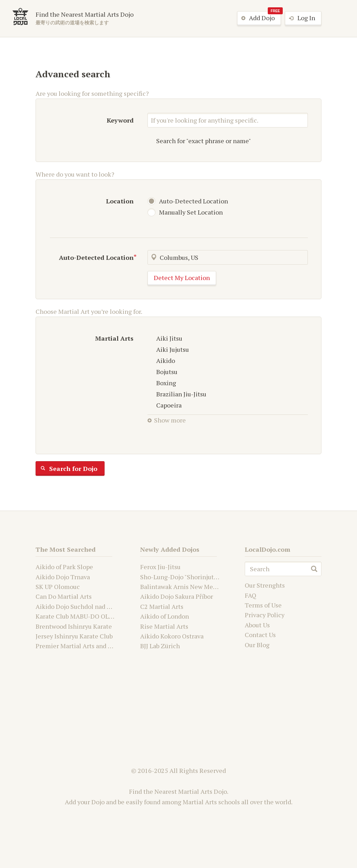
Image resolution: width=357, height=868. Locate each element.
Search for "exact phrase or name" (199, 141)
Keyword (120, 120)
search (314, 569)
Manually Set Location (186, 212)
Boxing (162, 383)
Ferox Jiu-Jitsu (160, 567)
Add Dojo (259, 18)
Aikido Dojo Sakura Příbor (177, 596)
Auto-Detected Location (189, 201)
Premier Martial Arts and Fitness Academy (96, 646)
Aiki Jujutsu (168, 349)
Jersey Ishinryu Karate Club (74, 636)
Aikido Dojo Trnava (63, 577)
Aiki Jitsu (165, 338)
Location (120, 201)
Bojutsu (162, 372)
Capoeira (165, 405)
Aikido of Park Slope (64, 567)
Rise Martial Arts (164, 626)
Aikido (161, 361)
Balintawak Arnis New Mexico (183, 587)
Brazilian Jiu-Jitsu (177, 394)
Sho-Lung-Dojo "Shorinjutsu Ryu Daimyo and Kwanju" (216, 577)
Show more (167, 420)
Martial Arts (114, 338)
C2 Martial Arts (162, 606)
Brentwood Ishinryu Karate (74, 626)
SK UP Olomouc (58, 587)
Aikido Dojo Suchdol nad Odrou (80, 606)
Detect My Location (182, 278)
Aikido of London (165, 616)
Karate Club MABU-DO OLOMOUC (84, 616)
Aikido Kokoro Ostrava (172, 636)
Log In (300, 18)
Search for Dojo (67, 468)
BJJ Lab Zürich (160, 646)
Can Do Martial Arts (64, 596)
